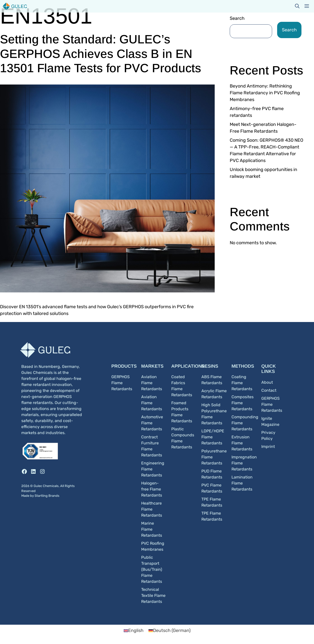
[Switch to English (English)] (134, 630)
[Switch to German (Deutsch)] (170, 630)
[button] (297, 6)
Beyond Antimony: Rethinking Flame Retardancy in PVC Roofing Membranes (265, 93)
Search (237, 18)
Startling (42, 496)
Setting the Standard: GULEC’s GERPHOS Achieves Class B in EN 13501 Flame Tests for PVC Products (101, 54)
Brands (54, 496)
